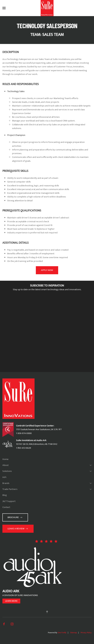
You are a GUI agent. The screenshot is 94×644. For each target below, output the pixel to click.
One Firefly (62, 633)
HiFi (4, 477)
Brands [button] (47, 483)
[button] (4, 8)
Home (5, 459)
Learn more (11, 601)
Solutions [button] (47, 471)
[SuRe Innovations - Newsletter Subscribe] (47, 333)
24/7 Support (9, 501)
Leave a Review (18, 529)
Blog (5, 495)
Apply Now (47, 270)
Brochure (15, 517)
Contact (6, 507)
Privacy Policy (86, 633)
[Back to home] (47, 8)
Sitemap (74, 633)
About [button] (47, 465)
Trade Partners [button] (47, 489)
